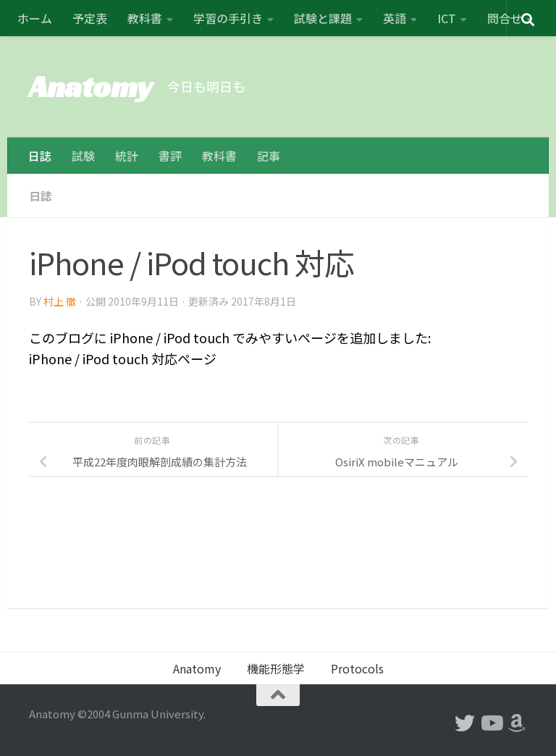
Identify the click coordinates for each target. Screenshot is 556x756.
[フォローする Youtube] (491, 723)
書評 (170, 156)
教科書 (145, 18)
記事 (269, 156)
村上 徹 (60, 301)
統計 (127, 156)
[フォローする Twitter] (465, 723)
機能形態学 (276, 668)
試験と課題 (323, 18)
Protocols (357, 668)
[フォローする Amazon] (517, 723)
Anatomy (91, 87)
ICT (447, 18)
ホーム (35, 18)
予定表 (90, 18)
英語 (395, 18)
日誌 (40, 156)
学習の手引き (228, 18)
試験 (83, 156)
